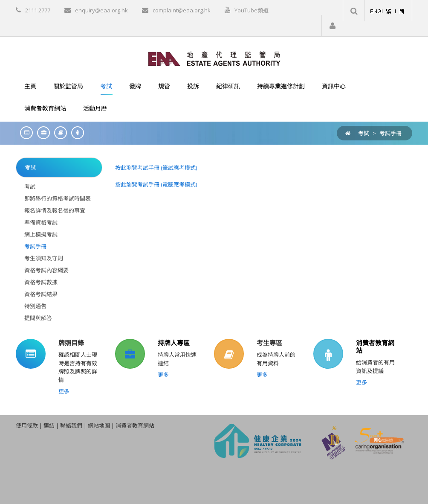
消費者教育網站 (375, 347)
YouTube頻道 (252, 10)
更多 (64, 391)
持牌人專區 (174, 343)
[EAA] (214, 58)
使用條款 (27, 425)
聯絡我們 (71, 425)
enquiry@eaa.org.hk (101, 10)
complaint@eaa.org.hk (182, 10)
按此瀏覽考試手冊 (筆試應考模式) (156, 168)
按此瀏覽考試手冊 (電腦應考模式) (156, 184)
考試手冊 (390, 133)
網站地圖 (99, 425)
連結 (49, 425)
